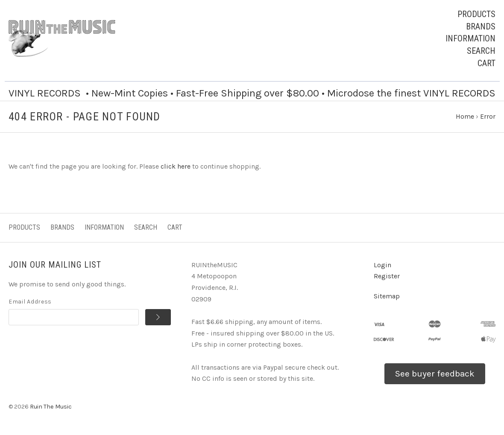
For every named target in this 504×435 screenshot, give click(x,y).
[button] (435, 374)
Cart (486, 63)
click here (176, 166)
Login (382, 265)
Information (470, 38)
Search (481, 51)
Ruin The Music (51, 407)
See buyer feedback (435, 374)
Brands (481, 26)
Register (387, 276)
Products (476, 14)
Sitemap (387, 296)
